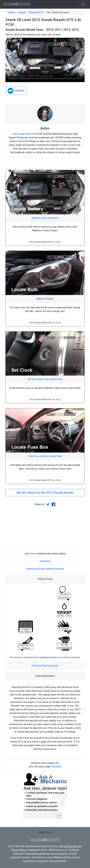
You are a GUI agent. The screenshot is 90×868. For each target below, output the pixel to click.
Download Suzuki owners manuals (45, 569)
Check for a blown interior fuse (45, 456)
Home (11, 12)
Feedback (45, 561)
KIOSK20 (56, 767)
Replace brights (45, 299)
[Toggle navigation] (83, 4)
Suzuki (22, 12)
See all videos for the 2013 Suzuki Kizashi (45, 493)
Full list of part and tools (45, 666)
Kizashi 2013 (36, 12)
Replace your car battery (45, 218)
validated (16, 91)
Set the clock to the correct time (45, 379)
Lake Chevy (30, 554)
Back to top (45, 832)
